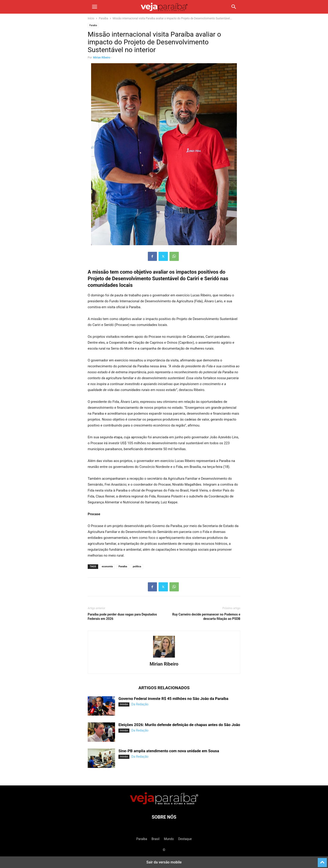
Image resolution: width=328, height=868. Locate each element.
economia (107, 566)
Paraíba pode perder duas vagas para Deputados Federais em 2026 (122, 617)
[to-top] (322, 860)
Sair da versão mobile (164, 862)
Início (91, 18)
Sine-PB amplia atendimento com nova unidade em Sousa (169, 751)
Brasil (155, 839)
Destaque (185, 839)
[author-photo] (164, 658)
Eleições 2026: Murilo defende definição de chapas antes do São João (179, 725)
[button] (95, 7)
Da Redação (140, 704)
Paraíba (104, 18)
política (137, 566)
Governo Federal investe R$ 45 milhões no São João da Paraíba (173, 699)
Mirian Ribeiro (102, 58)
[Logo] (164, 803)
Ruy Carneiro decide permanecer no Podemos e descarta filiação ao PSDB (206, 617)
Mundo (169, 839)
